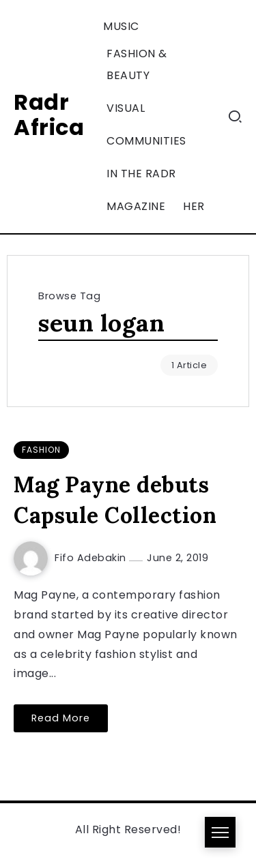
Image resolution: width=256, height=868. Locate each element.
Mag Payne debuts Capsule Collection (115, 500)
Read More (61, 718)
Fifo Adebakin (92, 558)
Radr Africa (49, 115)
